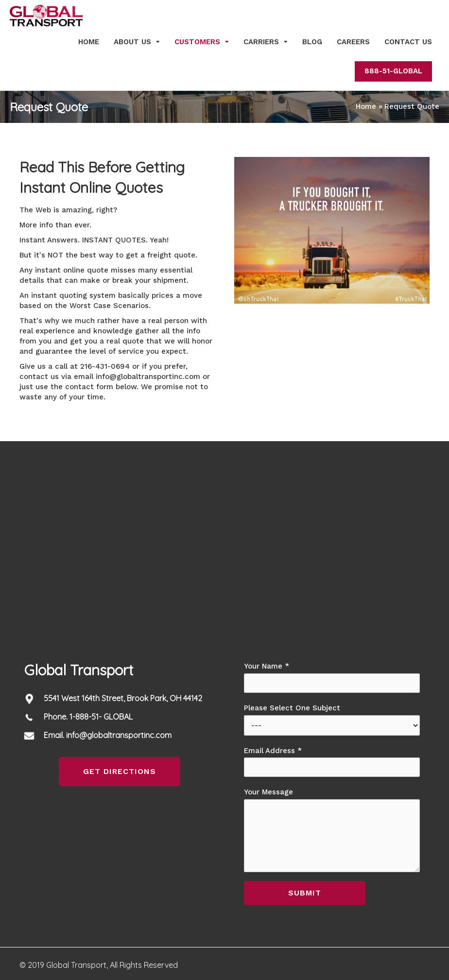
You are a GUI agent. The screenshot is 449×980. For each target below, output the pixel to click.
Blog (312, 42)
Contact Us (408, 42)
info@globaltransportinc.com (148, 377)
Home (89, 42)
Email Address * (332, 762)
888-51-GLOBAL (393, 71)
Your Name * (332, 677)
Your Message (332, 830)
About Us (132, 42)
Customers (197, 42)
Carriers (261, 42)
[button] (120, 772)
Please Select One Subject (332, 720)
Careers (353, 42)
